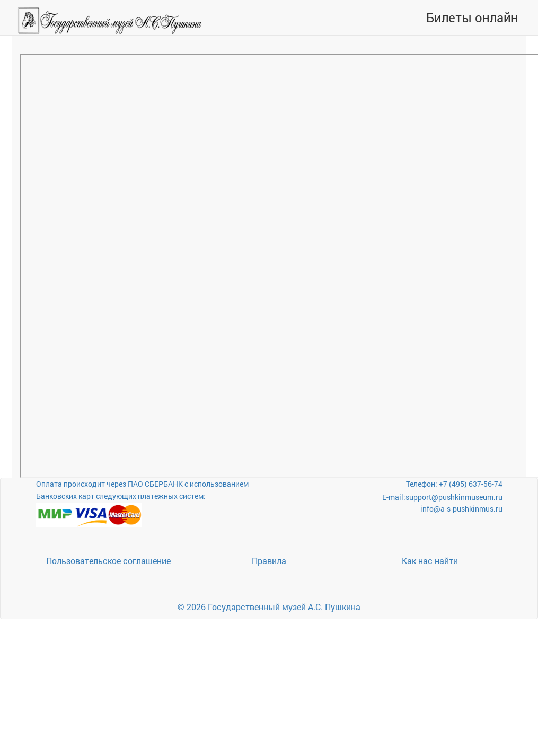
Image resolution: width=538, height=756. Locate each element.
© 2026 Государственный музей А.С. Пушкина (269, 607)
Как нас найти (430, 561)
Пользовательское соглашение (108, 561)
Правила (269, 561)
